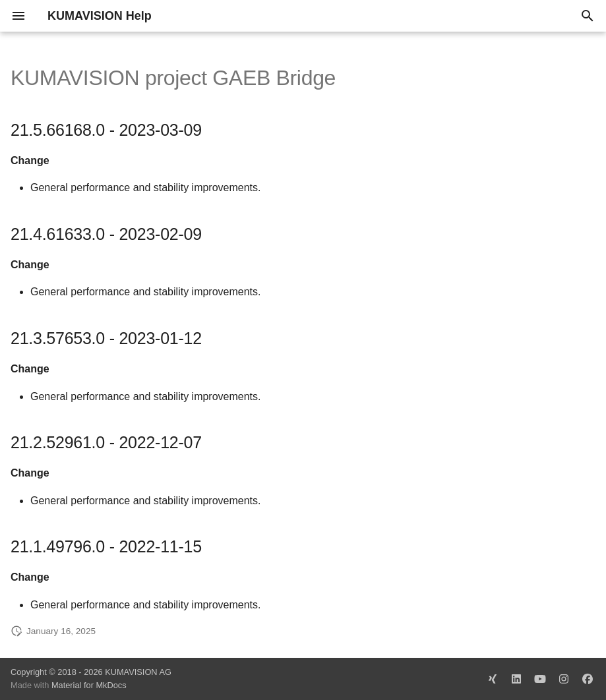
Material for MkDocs (89, 685)
